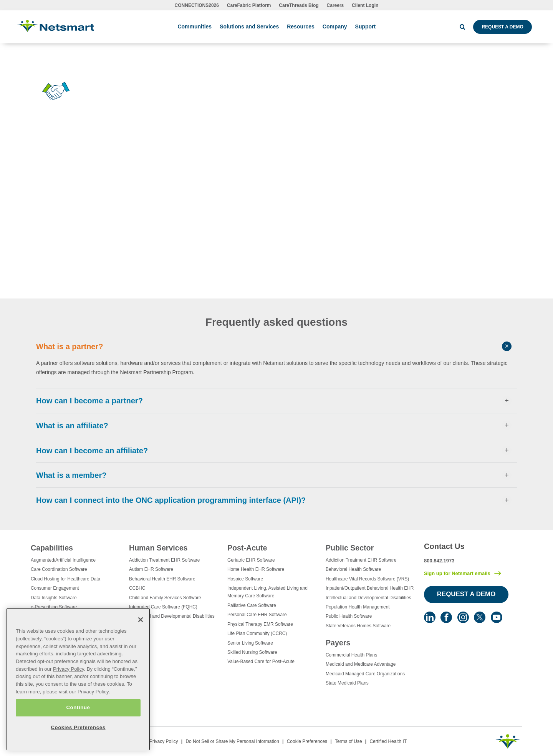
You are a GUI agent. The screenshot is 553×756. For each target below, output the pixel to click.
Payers (338, 643)
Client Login (365, 5)
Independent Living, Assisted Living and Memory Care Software (267, 592)
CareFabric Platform (249, 5)
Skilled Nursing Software (252, 652)
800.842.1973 (439, 561)
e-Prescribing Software (54, 607)
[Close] (141, 620)
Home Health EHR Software (256, 569)
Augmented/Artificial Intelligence (63, 560)
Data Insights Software (54, 598)
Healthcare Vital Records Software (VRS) (367, 579)
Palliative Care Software (252, 605)
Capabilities (52, 548)
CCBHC (137, 588)
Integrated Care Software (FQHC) (163, 607)
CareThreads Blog (299, 5)
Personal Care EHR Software (257, 615)
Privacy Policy (164, 741)
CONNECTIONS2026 (197, 5)
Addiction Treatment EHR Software (164, 560)
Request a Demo (502, 27)
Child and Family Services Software (165, 598)
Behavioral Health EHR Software (162, 579)
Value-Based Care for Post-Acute (261, 661)
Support (366, 27)
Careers (335, 5)
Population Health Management (358, 607)
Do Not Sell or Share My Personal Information (232, 741)
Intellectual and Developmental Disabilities (172, 616)
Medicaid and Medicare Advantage (361, 664)
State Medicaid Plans (347, 683)
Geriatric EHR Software (251, 560)
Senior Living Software (250, 643)
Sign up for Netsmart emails (457, 573)
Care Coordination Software (59, 569)
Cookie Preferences (307, 741)
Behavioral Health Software (353, 569)
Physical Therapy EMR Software (260, 624)
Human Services (158, 548)
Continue (78, 707)
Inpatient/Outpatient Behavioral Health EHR (370, 588)
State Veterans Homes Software (358, 626)
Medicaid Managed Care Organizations (365, 674)
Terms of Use (349, 741)
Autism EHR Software (151, 569)
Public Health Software (349, 616)
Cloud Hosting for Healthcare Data (65, 579)
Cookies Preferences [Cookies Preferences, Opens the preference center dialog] (78, 727)
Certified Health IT (388, 741)
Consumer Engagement (55, 588)
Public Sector (350, 548)
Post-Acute (247, 548)
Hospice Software (245, 579)
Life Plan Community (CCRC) (257, 633)
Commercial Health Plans (351, 655)
